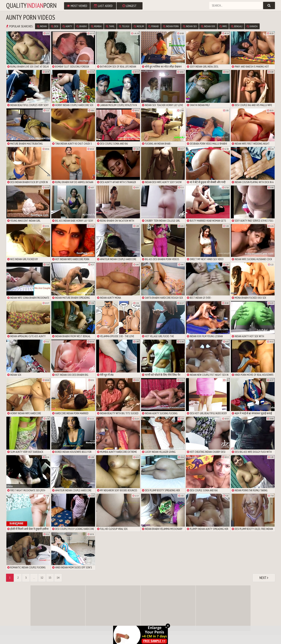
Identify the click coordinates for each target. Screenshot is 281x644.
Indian (42, 26)
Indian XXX (208, 26)
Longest (130, 6)
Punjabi (154, 26)
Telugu (124, 26)
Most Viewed (77, 6)
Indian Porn (171, 26)
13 (50, 578)
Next (264, 578)
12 (42, 578)
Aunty (67, 26)
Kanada (252, 26)
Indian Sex (190, 26)
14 (58, 578)
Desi (55, 26)
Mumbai (96, 26)
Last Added (103, 6)
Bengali (237, 26)
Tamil (110, 26)
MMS (223, 26)
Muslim (139, 26)
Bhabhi (82, 26)
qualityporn (31, 5)
